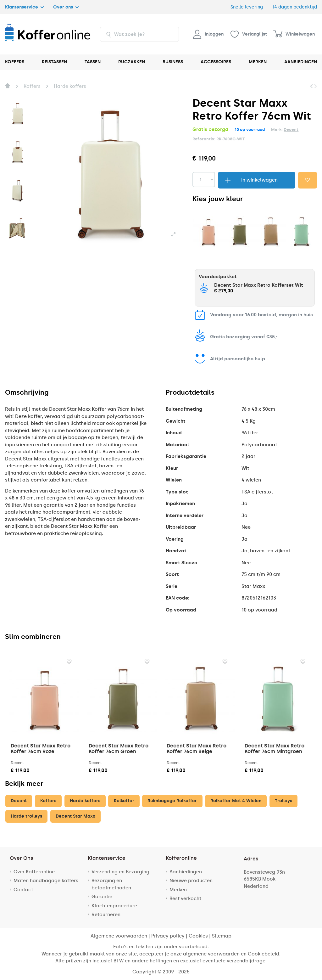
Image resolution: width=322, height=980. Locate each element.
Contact (23, 890)
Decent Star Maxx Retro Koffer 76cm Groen (119, 749)
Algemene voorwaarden (119, 936)
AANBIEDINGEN (301, 62)
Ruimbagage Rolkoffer (172, 801)
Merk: (277, 130)
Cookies (198, 936)
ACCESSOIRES (216, 62)
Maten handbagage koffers (46, 881)
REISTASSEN (54, 62)
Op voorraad (181, 610)
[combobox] (139, 34)
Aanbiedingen (186, 872)
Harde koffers (85, 801)
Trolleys (283, 801)
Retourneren (106, 915)
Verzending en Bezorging (120, 872)
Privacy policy (168, 936)
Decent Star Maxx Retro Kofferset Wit (259, 285)
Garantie (102, 897)
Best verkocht (185, 898)
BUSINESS (173, 62)
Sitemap (222, 936)
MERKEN (258, 62)
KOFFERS (15, 62)
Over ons (66, 7)
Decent (291, 130)
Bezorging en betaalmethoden (111, 884)
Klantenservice (24, 7)
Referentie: (204, 139)
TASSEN (93, 62)
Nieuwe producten (191, 881)
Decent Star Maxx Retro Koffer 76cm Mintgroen (275, 749)
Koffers (48, 801)
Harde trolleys (26, 816)
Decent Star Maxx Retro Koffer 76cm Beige (197, 749)
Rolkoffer (124, 801)
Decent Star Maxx (75, 816)
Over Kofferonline (34, 872)
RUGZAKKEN (132, 62)
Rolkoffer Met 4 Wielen (236, 801)
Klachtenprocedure (114, 906)
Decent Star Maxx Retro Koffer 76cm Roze (41, 749)
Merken (178, 890)
